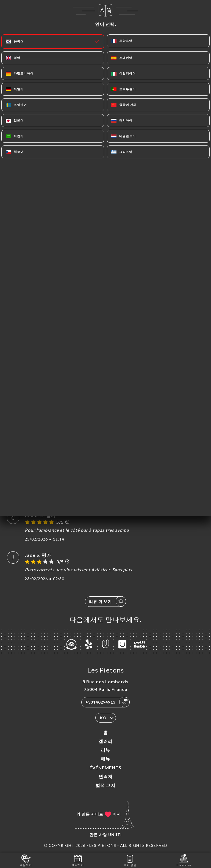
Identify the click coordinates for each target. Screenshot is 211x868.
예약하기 (78, 860)
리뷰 (105, 750)
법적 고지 (105, 785)
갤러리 (106, 741)
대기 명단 (130, 860)
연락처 (106, 776)
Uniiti (115, 835)
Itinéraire (184, 860)
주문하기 (26, 860)
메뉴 (105, 759)
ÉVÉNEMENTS (105, 768)
